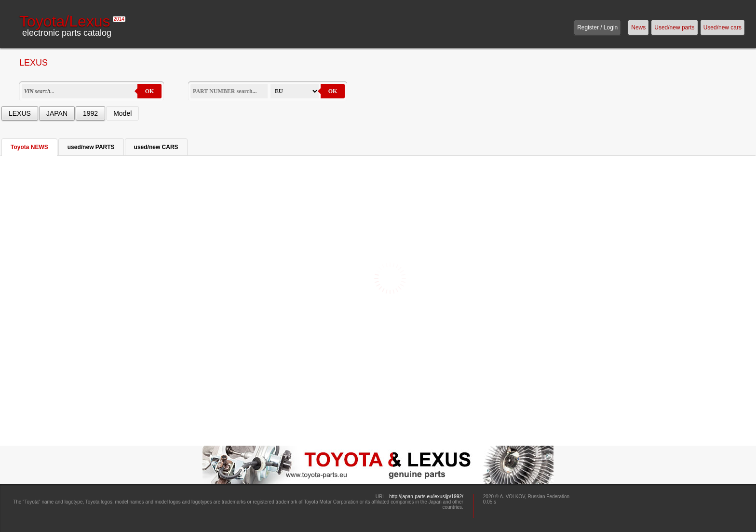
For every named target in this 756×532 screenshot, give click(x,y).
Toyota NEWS (29, 147)
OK (150, 91)
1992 (90, 113)
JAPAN (57, 113)
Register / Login (597, 27)
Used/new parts (674, 27)
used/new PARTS (91, 147)
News (638, 27)
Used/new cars (722, 27)
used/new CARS (156, 147)
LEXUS (20, 113)
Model (122, 113)
